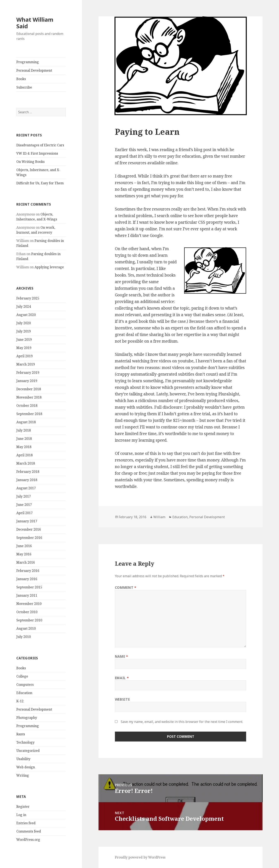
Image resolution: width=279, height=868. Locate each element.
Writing (23, 775)
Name (122, 656)
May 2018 (24, 447)
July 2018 (24, 430)
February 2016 (28, 571)
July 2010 (24, 637)
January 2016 (27, 579)
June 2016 (24, 546)
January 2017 (27, 521)
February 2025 (28, 298)
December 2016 (29, 529)
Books (21, 79)
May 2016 (24, 554)
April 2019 (24, 356)
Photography (27, 718)
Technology (25, 742)
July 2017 (24, 496)
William (159, 517)
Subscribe (24, 87)
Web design (26, 767)
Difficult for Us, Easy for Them (40, 183)
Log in (21, 815)
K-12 (20, 701)
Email (122, 678)
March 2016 (26, 562)
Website (122, 699)
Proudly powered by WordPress (140, 857)
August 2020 (26, 315)
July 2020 (24, 323)
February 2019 (28, 373)
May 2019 (24, 348)
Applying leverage (49, 267)
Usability (23, 759)
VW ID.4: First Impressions (37, 153)
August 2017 (26, 488)
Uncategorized (28, 751)
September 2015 (29, 587)
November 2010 (29, 604)
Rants (21, 734)
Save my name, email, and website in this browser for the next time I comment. (182, 722)
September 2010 (29, 620)
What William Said (35, 23)
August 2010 (26, 628)
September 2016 (29, 538)
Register (23, 807)
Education (24, 693)
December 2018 (29, 389)
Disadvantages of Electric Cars (40, 145)
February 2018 (28, 472)
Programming (28, 62)
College (22, 676)
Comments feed (29, 831)
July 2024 (24, 306)
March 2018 (26, 463)
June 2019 (24, 339)
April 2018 (24, 455)
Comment (126, 588)
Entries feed (26, 823)
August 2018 (26, 422)
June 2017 (24, 505)
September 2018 (29, 414)
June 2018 (24, 439)
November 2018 (29, 397)
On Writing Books (30, 162)
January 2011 (27, 595)
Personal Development (34, 70)
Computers (25, 685)
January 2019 (27, 381)
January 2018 (27, 480)
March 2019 (26, 364)
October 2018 (27, 406)
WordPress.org (28, 840)
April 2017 (24, 513)
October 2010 (27, 612)
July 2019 (24, 331)
